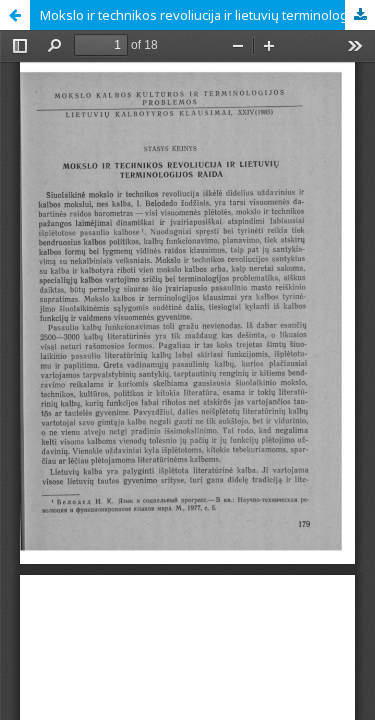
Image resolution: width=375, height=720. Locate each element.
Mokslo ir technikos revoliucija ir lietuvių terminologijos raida (207, 15)
